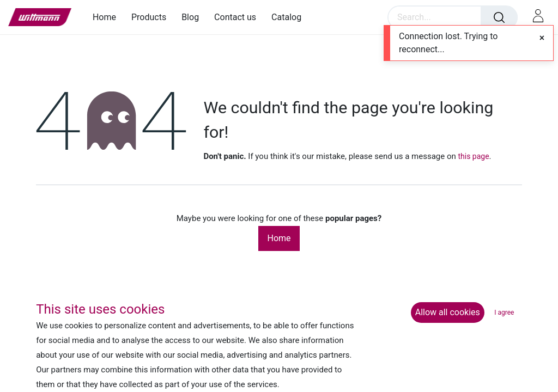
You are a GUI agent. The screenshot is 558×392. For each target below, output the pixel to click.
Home (279, 238)
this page (473, 156)
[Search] (499, 17)
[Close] (542, 38)
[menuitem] (108, 17)
